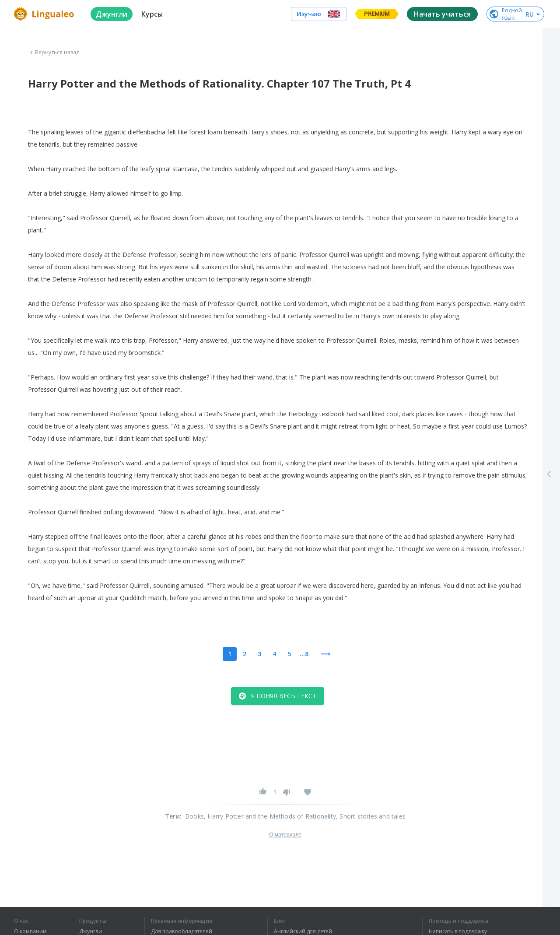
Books (194, 816)
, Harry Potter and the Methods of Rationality (270, 816)
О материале (285, 835)
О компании (30, 931)
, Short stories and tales (371, 816)
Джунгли (91, 931)
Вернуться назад (54, 53)
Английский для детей (303, 931)
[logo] (45, 14)
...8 (304, 654)
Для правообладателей (182, 931)
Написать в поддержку (458, 931)
